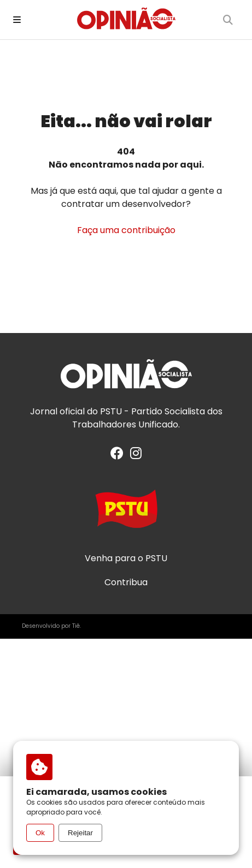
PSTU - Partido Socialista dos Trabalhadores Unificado (147, 418)
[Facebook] (117, 455)
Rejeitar (80, 833)
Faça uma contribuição (126, 230)
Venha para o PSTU (126, 558)
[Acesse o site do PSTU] (126, 514)
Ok (40, 833)
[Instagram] (136, 455)
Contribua (126, 582)
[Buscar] (228, 20)
